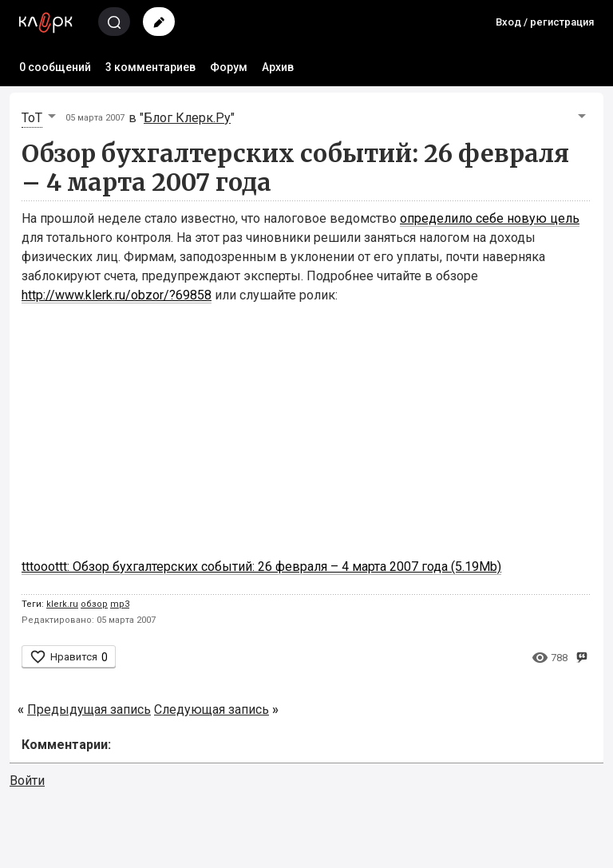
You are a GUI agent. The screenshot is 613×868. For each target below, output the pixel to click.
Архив (278, 67)
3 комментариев (150, 67)
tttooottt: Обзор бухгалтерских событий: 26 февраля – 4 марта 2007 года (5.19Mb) (261, 567)
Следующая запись (212, 709)
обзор (94, 604)
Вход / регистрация (545, 22)
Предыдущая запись (89, 709)
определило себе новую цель (490, 218)
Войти (27, 781)
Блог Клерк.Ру (187, 118)
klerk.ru (62, 604)
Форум (229, 67)
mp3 (120, 604)
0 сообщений (55, 67)
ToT (32, 118)
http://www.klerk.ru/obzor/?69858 (117, 295)
